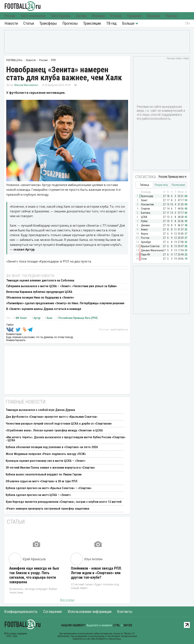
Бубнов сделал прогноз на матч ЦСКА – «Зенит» (38, 495)
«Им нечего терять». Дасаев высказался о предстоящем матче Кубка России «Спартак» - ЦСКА (66, 439)
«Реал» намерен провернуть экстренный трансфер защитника (47, 509)
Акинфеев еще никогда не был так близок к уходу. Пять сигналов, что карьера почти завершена (34, 575)
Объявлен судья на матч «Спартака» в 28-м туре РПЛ (41, 481)
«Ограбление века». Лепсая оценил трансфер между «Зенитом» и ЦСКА (54, 430)
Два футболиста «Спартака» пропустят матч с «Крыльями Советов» (52, 417)
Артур (37, 318)
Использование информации (90, 612)
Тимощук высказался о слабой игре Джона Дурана (40, 410)
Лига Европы (61, 16)
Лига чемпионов (33, 16)
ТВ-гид (111, 23)
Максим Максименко (26, 85)
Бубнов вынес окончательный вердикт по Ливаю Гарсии (44, 474)
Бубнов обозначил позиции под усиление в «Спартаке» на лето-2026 (52, 447)
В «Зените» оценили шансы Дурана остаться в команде (44, 309)
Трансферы (48, 23)
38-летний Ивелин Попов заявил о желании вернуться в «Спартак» (50, 468)
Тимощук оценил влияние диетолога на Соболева (40, 280)
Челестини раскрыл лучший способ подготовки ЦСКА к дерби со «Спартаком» (59, 424)
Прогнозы (70, 23)
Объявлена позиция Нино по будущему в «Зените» (40, 298)
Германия (134, 16)
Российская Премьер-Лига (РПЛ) (78, 318)
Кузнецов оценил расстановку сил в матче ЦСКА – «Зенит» (46, 461)
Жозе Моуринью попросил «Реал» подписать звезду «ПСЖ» (46, 454)
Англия (81, 16)
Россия (10, 16)
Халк (49, 318)
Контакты (125, 612)
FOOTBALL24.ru (23, 6)
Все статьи (67, 600)
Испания (98, 16)
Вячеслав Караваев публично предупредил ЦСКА (39, 292)
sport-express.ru (119, 329)
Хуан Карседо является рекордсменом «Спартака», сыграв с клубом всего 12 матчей (64, 502)
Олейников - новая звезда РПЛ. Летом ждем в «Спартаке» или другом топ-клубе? (96, 573)
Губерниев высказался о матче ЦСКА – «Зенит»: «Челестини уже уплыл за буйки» (62, 286)
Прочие (171, 16)
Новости (11, 23)
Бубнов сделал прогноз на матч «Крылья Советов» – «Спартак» (49, 488)
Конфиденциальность (21, 612)
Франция (153, 16)
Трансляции (92, 23)
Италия (116, 16)
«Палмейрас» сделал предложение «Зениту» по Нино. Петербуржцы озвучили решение (65, 303)
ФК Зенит (21, 318)
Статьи (29, 23)
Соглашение (53, 612)
